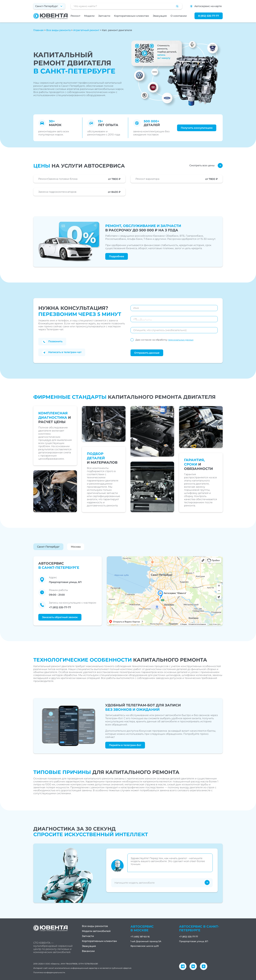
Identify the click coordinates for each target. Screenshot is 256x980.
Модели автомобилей (96, 931)
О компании (179, 16)
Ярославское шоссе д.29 (145, 946)
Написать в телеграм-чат (62, 353)
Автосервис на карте (206, 6)
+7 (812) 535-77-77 (60, 607)
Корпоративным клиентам (132, 16)
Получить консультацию (197, 128)
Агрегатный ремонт (86, 30)
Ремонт (75, 16)
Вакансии (88, 951)
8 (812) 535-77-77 (209, 16)
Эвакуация (160, 16)
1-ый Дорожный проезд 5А (146, 941)
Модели (89, 16)
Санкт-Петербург (48, 547)
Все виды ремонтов (95, 926)
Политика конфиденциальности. (49, 972)
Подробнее (117, 256)
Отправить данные (147, 353)
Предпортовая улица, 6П (194, 941)
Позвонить (52, 342)
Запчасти (104, 16)
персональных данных (181, 340)
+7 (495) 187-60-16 (140, 937)
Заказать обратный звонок (60, 617)
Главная (38, 30)
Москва (76, 547)
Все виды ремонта (58, 30)
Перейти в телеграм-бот (125, 745)
